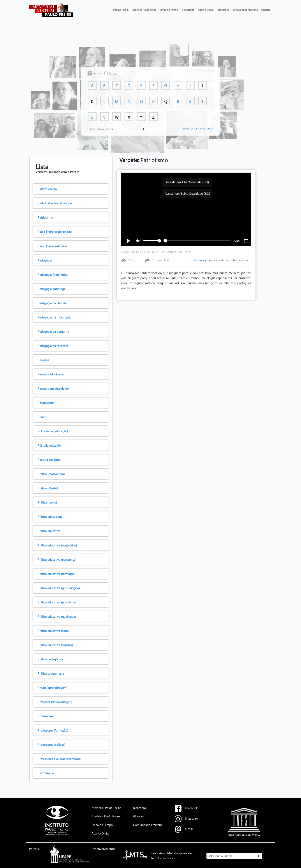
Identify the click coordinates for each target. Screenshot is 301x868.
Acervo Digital (206, 10)
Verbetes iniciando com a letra (56, 172)
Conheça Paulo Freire (144, 10)
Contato (266, 10)
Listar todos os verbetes (198, 128)
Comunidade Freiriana (245, 10)
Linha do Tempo (169, 10)
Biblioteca (223, 10)
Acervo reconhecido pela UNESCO (244, 835)
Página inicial (121, 10)
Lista (42, 167)
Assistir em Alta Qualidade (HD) (187, 182)
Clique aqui (201, 260)
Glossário (139, 816)
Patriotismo (144, 160)
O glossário (188, 10)
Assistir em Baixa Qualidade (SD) (187, 194)
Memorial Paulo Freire (106, 808)
